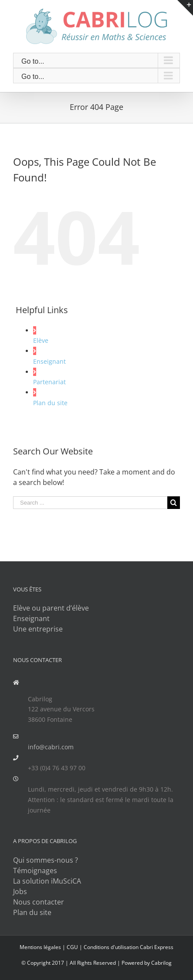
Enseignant (49, 361)
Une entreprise (38, 629)
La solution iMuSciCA (47, 881)
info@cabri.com (51, 747)
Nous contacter (39, 902)
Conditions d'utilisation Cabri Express (129, 947)
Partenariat (49, 382)
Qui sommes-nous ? (46, 860)
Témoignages (35, 871)
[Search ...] (90, 503)
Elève (41, 340)
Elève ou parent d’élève (51, 608)
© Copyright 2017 (43, 963)
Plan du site (50, 403)
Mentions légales (40, 947)
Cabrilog (161, 963)
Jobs (20, 891)
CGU (72, 947)
